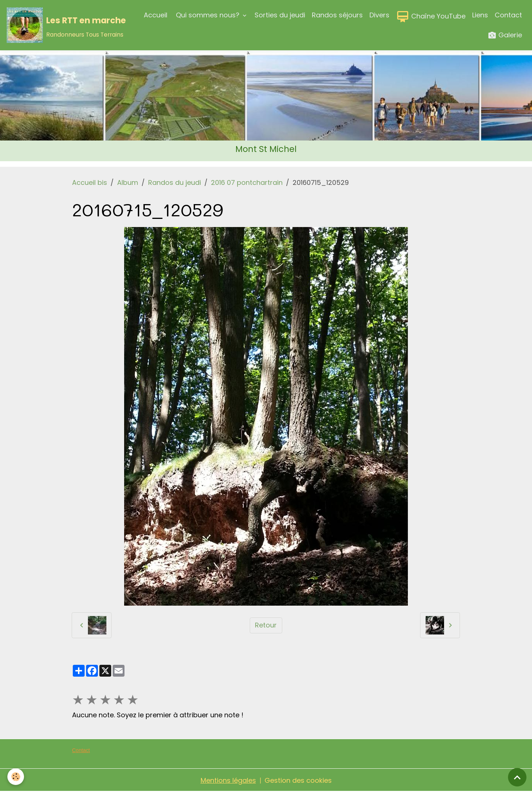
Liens (480, 15)
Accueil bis (90, 182)
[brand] (63, 25)
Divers (379, 15)
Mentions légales (228, 780)
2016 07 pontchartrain (247, 182)
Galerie (505, 35)
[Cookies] (16, 777)
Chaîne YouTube (431, 17)
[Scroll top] (517, 777)
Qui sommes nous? (208, 15)
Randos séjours (337, 15)
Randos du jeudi (175, 182)
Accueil (156, 15)
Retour (266, 625)
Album (128, 182)
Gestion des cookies (298, 780)
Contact (508, 15)
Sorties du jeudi (280, 15)
